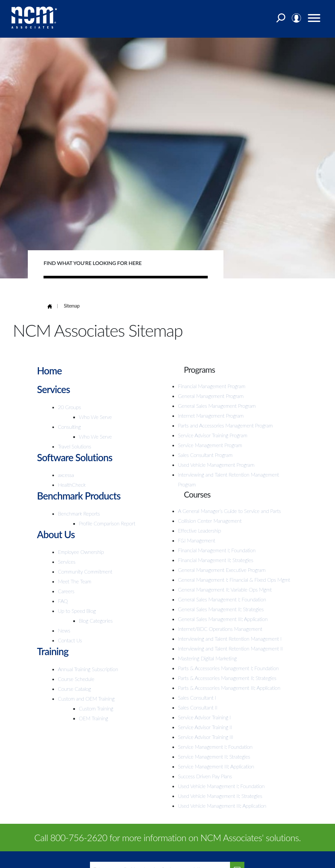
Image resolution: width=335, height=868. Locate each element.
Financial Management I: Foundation (217, 550)
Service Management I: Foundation (215, 747)
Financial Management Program (212, 386)
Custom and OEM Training (86, 698)
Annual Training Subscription (88, 669)
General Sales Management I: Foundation (222, 599)
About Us (56, 534)
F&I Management (197, 540)
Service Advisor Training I (204, 717)
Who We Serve (95, 417)
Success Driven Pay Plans (205, 776)
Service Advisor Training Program (213, 435)
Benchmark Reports (79, 513)
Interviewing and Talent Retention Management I (230, 639)
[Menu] (314, 19)
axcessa (66, 475)
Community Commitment (85, 571)
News (64, 630)
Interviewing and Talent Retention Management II (230, 648)
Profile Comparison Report (107, 523)
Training (53, 651)
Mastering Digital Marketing (207, 658)
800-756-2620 (79, 838)
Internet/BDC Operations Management (220, 629)
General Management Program (211, 396)
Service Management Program (210, 445)
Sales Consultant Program (205, 455)
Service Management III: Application (216, 766)
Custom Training (96, 708)
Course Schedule (76, 679)
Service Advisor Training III (206, 737)
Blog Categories (96, 621)
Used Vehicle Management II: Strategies (220, 796)
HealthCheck (72, 485)
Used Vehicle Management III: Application (222, 806)
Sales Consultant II (198, 707)
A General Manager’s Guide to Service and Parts (229, 511)
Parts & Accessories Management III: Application (229, 688)
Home (50, 370)
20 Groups (69, 407)
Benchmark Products (79, 496)
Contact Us (70, 640)
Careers (66, 591)
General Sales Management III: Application (223, 619)
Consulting (69, 427)
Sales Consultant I (197, 698)
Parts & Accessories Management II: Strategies (227, 678)
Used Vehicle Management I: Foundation (221, 786)
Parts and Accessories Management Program (225, 425)
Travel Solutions (75, 446)
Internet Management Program (211, 415)
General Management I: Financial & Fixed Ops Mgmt (234, 580)
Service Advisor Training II (205, 727)
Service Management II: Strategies (214, 756)
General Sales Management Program (217, 406)
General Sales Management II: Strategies (221, 609)
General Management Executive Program (222, 570)
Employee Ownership (81, 552)
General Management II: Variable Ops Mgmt (225, 589)
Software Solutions (75, 457)
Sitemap (72, 306)
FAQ (63, 601)
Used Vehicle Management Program (216, 465)
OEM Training (93, 718)
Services (54, 389)
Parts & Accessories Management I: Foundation (228, 668)
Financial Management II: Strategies (216, 560)
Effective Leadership (200, 530)
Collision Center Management (210, 521)
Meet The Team (75, 581)
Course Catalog (74, 689)
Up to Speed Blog (77, 611)
